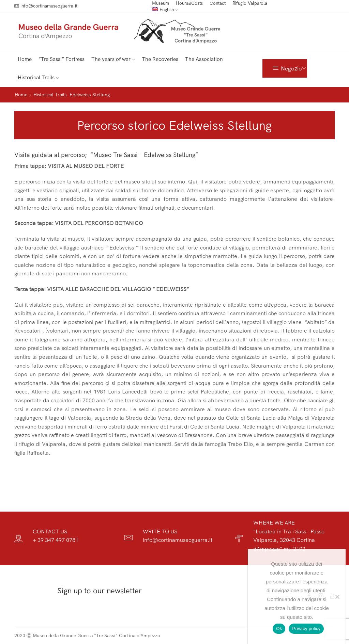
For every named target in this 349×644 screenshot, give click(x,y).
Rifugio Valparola (250, 3)
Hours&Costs (189, 3)
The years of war (113, 59)
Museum (161, 3)
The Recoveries (160, 59)
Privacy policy (306, 629)
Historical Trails (38, 77)
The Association (204, 59)
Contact (218, 3)
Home (25, 59)
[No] (337, 597)
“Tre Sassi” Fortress (62, 59)
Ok (279, 629)
